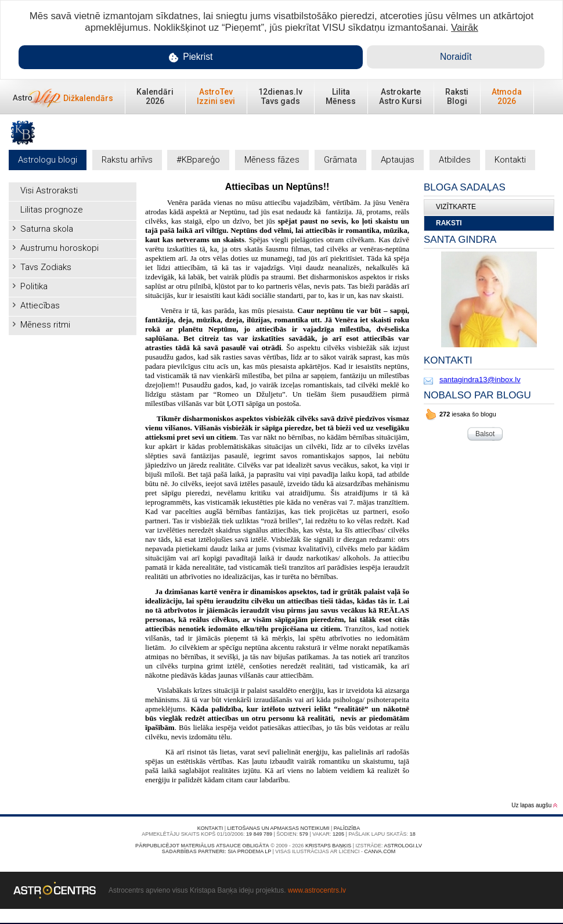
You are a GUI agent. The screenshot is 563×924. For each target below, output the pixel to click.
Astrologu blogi (48, 160)
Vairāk (465, 28)
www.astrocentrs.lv (317, 890)
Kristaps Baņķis (328, 846)
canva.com (380, 851)
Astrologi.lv (403, 846)
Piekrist (191, 57)
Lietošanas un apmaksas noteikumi (279, 828)
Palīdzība (347, 828)
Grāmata (340, 160)
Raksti (449, 223)
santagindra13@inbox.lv (480, 380)
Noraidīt (456, 57)
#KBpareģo (198, 160)
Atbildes (455, 160)
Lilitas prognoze (52, 210)
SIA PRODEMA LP (249, 851)
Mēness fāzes (272, 160)
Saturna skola (47, 229)
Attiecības (40, 305)
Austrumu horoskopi (59, 248)
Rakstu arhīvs (127, 160)
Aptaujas (398, 160)
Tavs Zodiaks (46, 267)
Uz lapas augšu (534, 805)
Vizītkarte (456, 207)
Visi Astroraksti (49, 190)
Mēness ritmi (45, 325)
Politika (34, 286)
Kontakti (510, 160)
